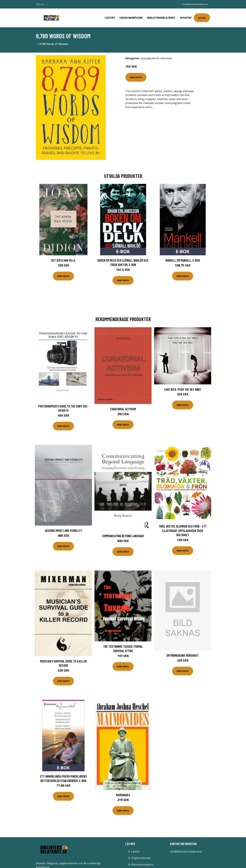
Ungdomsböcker (131, 17)
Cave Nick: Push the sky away (183, 387)
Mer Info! (136, 75)
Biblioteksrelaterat (161, 17)
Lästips (110, 17)
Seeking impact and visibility (63, 528)
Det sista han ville (63, 258)
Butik (202, 17)
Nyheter (186, 17)
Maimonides (123, 793)
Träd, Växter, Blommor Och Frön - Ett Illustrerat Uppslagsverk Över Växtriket (183, 528)
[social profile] (47, 4)
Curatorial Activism (123, 407)
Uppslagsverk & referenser (156, 56)
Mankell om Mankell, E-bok (183, 258)
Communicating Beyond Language (123, 534)
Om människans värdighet (183, 653)
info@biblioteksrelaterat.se (194, 4)
